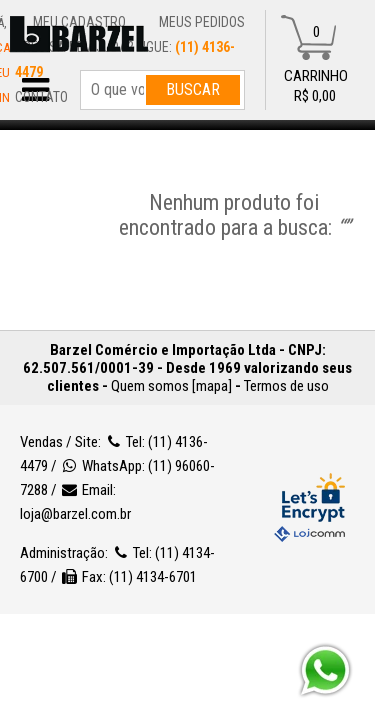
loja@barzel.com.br (112, 514)
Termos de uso (286, 386)
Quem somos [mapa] (171, 386)
